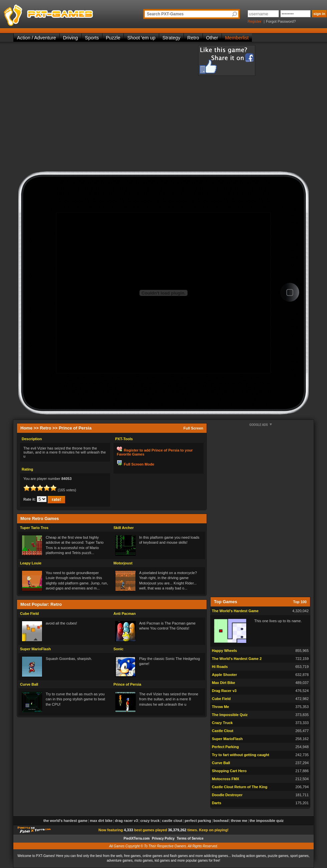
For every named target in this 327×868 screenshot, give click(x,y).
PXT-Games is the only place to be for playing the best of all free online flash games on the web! (64, 13)
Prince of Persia (127, 684)
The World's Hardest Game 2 (237, 659)
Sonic (118, 649)
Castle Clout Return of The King (240, 787)
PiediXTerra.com (136, 838)
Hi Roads (220, 667)
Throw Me (220, 707)
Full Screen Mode (139, 464)
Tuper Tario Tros (34, 528)
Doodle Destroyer (227, 795)
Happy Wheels (224, 651)
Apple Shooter (224, 675)
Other (212, 38)
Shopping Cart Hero (229, 771)
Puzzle (113, 38)
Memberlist (237, 38)
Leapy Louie (31, 563)
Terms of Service (190, 838)
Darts (217, 803)
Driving (71, 38)
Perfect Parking (225, 747)
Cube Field (29, 614)
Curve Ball (29, 684)
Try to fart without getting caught (241, 755)
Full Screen (193, 428)
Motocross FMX (226, 779)
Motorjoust (123, 563)
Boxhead (221, 821)
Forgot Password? (281, 21)
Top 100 (300, 602)
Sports (92, 38)
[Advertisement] (76, 108)
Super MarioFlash (35, 649)
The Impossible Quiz (230, 715)
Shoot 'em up (141, 38)
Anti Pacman (125, 614)
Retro (193, 38)
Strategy (172, 38)
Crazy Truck (222, 723)
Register (254, 21)
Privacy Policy (163, 838)
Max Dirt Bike (224, 683)
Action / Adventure (37, 38)
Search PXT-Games (165, 14)
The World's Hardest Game (235, 611)
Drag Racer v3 (224, 691)
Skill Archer (124, 528)
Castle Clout (223, 731)
